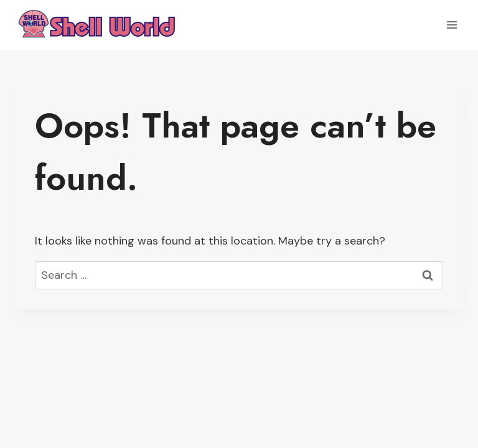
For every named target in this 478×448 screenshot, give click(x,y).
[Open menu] (452, 25)
